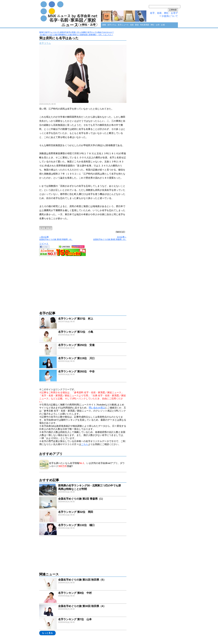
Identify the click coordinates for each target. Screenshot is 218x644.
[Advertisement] (83, 282)
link (83, 323)
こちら (85, 444)
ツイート (44, 244)
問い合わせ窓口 (97, 408)
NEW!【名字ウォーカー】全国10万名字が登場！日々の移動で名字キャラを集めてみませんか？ (77, 32)
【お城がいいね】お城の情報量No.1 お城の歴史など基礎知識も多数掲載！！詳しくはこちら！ (76, 35)
